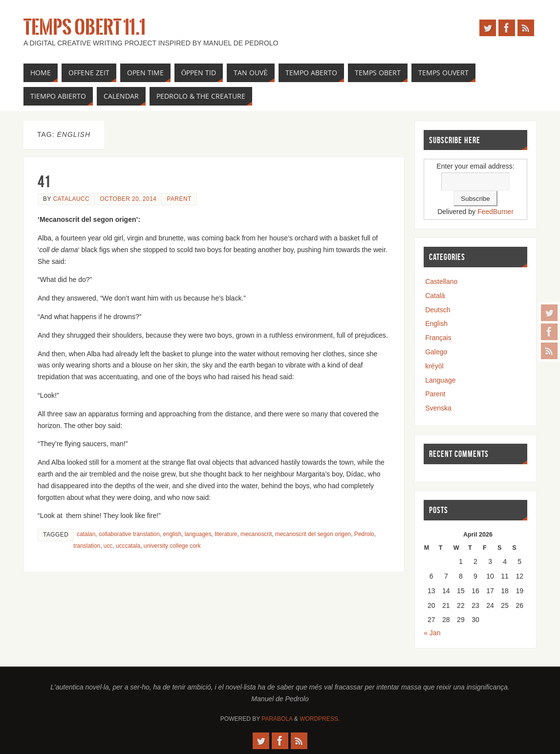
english (172, 534)
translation (87, 546)
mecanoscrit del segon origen (313, 534)
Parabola (277, 719)
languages (198, 534)
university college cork (172, 546)
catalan (86, 534)
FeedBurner (495, 212)
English (436, 323)
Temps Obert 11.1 (85, 27)
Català (435, 296)
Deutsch (438, 310)
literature (226, 534)
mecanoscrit (256, 534)
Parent (179, 199)
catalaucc (71, 199)
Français (438, 338)
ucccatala (128, 546)
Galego (436, 352)
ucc (108, 546)
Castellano (441, 281)
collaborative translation (129, 534)
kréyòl (434, 366)
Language (440, 380)
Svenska (438, 408)
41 (44, 182)
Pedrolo (364, 534)
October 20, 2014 (128, 199)
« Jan (432, 633)
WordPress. (320, 719)
